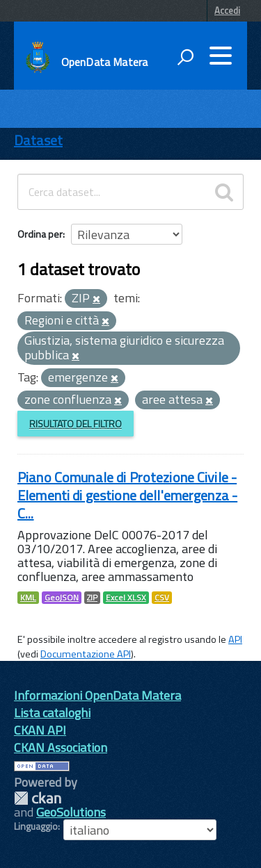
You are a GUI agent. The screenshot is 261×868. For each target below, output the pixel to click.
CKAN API (40, 730)
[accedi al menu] (221, 56)
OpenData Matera (104, 62)
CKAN (38, 798)
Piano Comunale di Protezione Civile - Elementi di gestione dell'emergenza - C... (127, 495)
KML (28, 598)
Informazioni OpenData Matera (97, 695)
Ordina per (40, 234)
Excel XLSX (126, 598)
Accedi (227, 10)
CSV (162, 598)
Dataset (38, 140)
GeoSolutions (71, 812)
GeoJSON (62, 598)
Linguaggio (36, 826)
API (235, 639)
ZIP (92, 598)
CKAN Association (61, 747)
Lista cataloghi (52, 713)
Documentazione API (86, 654)
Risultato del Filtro (76, 424)
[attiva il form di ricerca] (185, 57)
